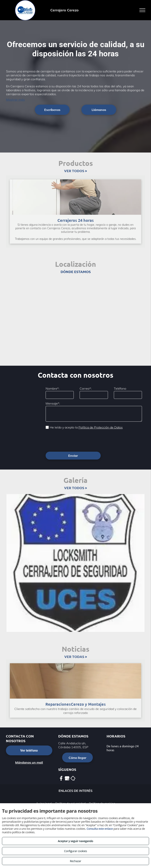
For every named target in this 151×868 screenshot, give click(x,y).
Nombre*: (52, 388)
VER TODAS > (76, 656)
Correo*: (86, 388)
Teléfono (120, 388)
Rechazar (75, 861)
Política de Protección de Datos (101, 427)
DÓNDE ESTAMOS (76, 272)
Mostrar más (15, 100)
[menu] (142, 10)
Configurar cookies (76, 851)
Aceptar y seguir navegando (75, 841)
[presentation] (75, 440)
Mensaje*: (53, 403)
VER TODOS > (75, 171)
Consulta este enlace (100, 829)
